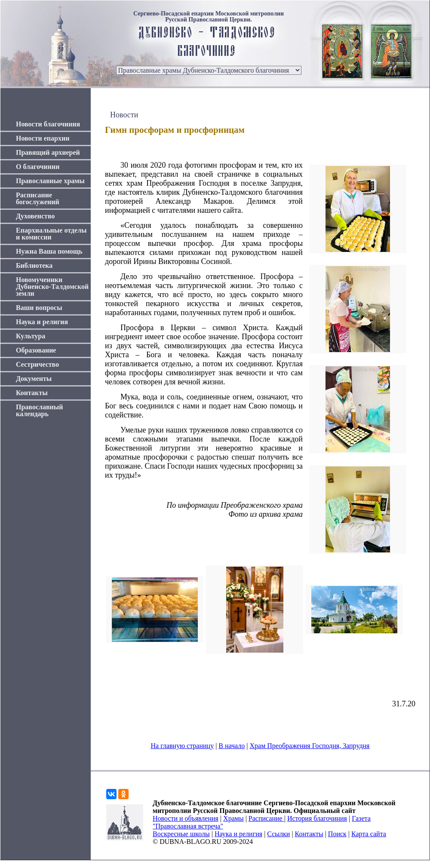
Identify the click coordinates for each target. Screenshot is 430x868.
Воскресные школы (181, 834)
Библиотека (34, 265)
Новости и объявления (186, 818)
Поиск (337, 834)
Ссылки (278, 834)
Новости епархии (43, 138)
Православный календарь (40, 410)
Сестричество (37, 364)
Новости (124, 115)
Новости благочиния (48, 124)
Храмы (233, 818)
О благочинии (38, 167)
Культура (31, 336)
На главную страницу (183, 746)
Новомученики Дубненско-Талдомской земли (52, 287)
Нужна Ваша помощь (49, 251)
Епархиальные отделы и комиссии (51, 234)
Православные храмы (50, 181)
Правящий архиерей (48, 152)
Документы (34, 379)
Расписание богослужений (38, 198)
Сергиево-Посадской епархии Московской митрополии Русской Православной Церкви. (209, 17)
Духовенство (35, 216)
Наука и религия (42, 322)
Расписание (266, 818)
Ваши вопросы (39, 308)
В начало (232, 746)
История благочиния (317, 818)
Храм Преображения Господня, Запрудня (310, 746)
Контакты (32, 393)
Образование (36, 350)
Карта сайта (369, 834)
